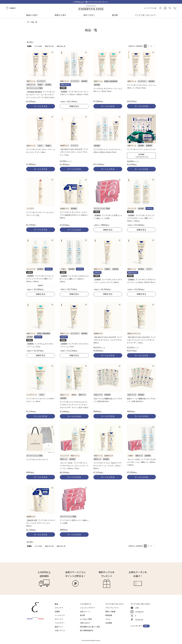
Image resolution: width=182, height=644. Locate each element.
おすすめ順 (38, 46)
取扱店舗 (109, 615)
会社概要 (109, 623)
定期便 (57, 611)
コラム (108, 619)
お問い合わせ (85, 623)
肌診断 (115, 15)
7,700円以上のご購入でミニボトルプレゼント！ (91, 2)
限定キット (59, 627)
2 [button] (148, 46)
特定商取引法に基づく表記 (90, 627)
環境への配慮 (110, 611)
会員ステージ (85, 611)
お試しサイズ (60, 630)
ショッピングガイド (88, 608)
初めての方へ (89, 15)
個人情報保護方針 (87, 630)
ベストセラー (60, 623)
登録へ (146, 626)
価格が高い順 (61, 46)
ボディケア (59, 619)
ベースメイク (60, 615)
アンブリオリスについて (145, 15)
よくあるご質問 (86, 619)
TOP (28, 22)
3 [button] (151, 46)
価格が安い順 (49, 46)
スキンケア (59, 608)
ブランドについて (112, 608)
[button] (154, 46)
